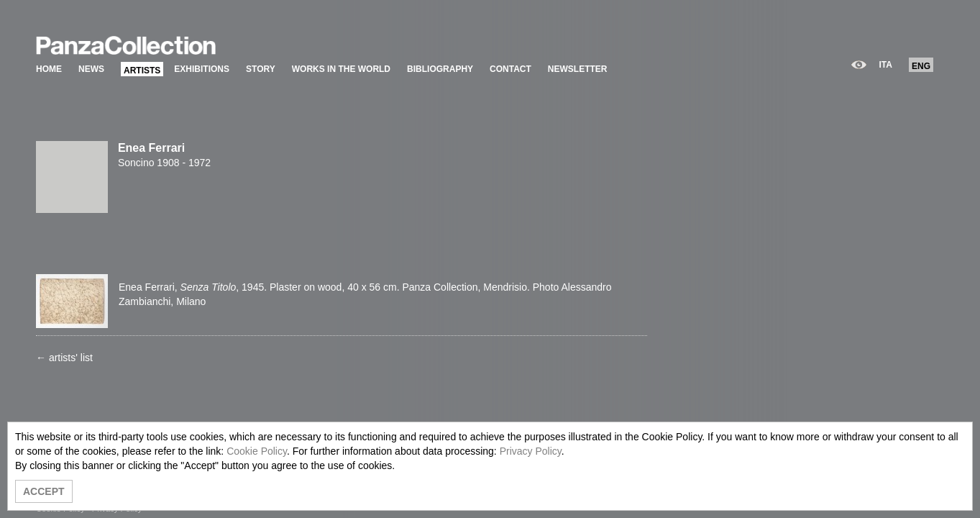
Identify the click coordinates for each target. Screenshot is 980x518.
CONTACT (510, 69)
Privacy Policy (531, 451)
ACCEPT (44, 491)
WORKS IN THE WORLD (341, 69)
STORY (261, 69)
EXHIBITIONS (202, 69)
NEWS (91, 69)
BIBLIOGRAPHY (440, 69)
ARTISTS (142, 71)
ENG (921, 66)
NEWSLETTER (578, 69)
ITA (886, 65)
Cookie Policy (257, 451)
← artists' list (64, 358)
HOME (49, 69)
